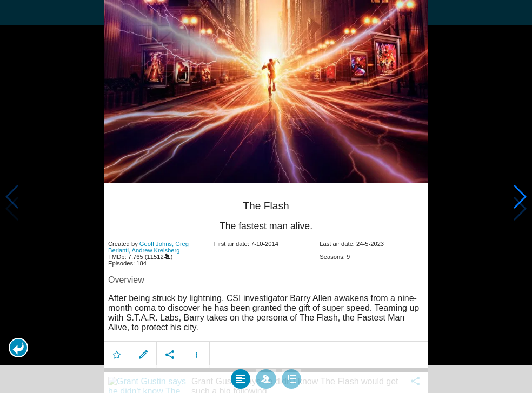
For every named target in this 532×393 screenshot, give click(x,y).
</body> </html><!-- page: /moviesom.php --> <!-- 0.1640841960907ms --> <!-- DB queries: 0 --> (266, 196)
